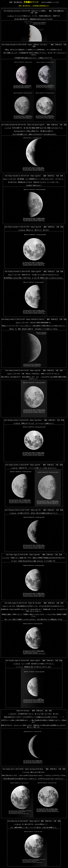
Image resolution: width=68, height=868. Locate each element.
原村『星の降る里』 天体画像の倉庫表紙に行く (34, 6)
